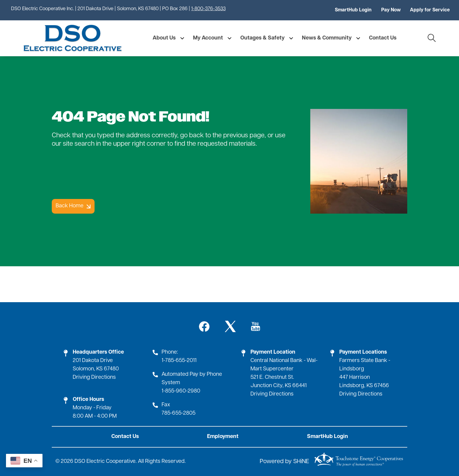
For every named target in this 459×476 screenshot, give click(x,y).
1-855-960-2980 (181, 391)
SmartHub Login (353, 10)
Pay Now (391, 10)
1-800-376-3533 (208, 9)
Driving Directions (94, 377)
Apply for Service (430, 10)
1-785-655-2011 (179, 361)
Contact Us (125, 437)
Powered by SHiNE (284, 462)
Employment (223, 437)
